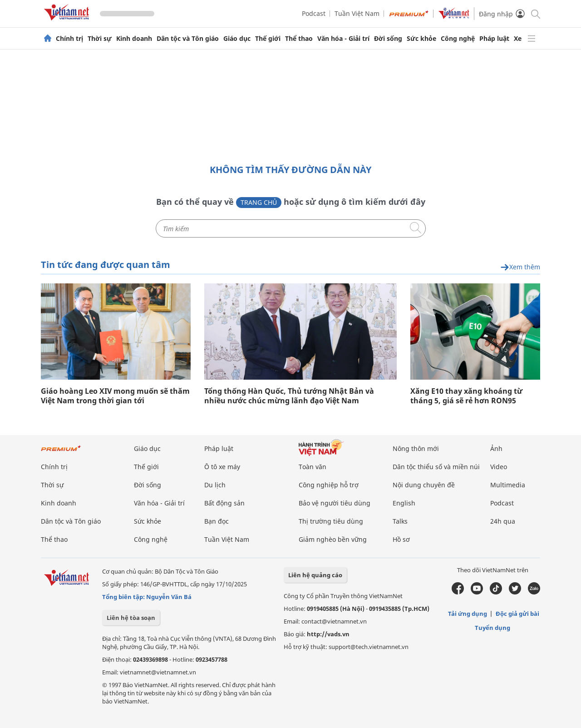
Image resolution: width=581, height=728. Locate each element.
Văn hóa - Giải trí (343, 39)
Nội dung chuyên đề (424, 485)
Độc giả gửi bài (517, 614)
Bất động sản (224, 503)
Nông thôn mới (416, 448)
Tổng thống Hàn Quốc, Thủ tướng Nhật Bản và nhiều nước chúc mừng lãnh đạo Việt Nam (289, 396)
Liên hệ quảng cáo (315, 575)
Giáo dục (237, 39)
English (404, 503)
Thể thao (299, 39)
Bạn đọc (217, 521)
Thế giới (268, 39)
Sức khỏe (421, 39)
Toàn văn (313, 467)
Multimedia (508, 485)
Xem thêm (520, 267)
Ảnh (496, 448)
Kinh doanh (134, 39)
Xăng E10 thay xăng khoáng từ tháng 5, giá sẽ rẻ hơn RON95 (466, 396)
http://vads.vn (328, 634)
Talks (400, 521)
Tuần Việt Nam (357, 13)
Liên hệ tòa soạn (131, 618)
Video (499, 467)
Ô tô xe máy (222, 467)
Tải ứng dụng (468, 614)
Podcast (314, 13)
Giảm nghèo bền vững (333, 539)
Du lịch (215, 485)
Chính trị (69, 39)
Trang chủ (259, 202)
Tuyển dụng (492, 628)
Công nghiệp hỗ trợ (329, 485)
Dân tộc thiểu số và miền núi (436, 467)
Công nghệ (458, 39)
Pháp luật (494, 39)
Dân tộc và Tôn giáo (188, 39)
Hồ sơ (401, 539)
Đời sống (388, 39)
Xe (518, 39)
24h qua (503, 521)
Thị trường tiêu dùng (331, 521)
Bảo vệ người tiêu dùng (335, 503)
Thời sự (100, 39)
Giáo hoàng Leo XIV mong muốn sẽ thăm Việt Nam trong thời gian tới (115, 396)
